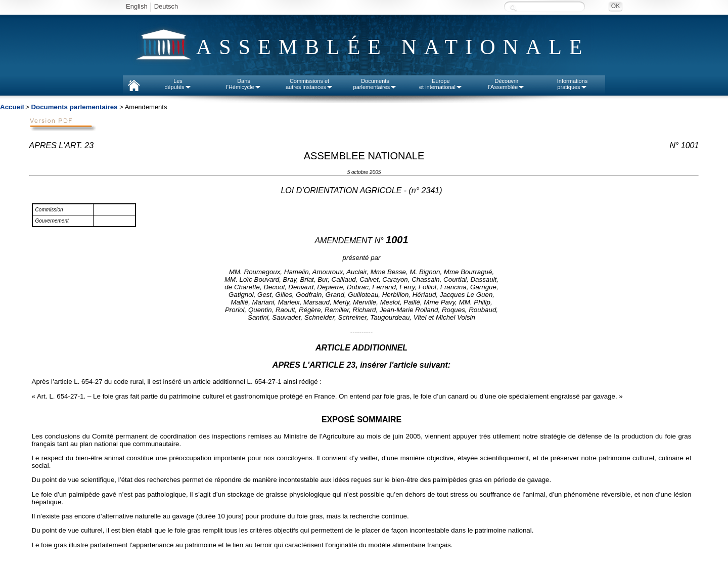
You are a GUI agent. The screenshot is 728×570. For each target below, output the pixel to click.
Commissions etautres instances (309, 84)
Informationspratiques (573, 84)
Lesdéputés (178, 84)
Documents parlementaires (74, 107)
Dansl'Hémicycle (243, 84)
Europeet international (441, 84)
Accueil (12, 107)
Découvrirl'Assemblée (507, 84)
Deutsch (166, 6)
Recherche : (513, 7)
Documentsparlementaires (375, 84)
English (137, 6)
